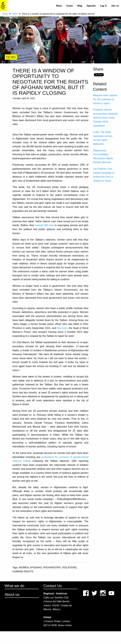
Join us (115, 6)
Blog (80, 6)
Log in (103, 6)
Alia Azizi (62, 328)
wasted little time (44, 225)
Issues (70, 6)
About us (12, 594)
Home (5, 14)
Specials (91, 6)
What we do (14, 586)
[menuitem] (59, 6)
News (59, 6)
